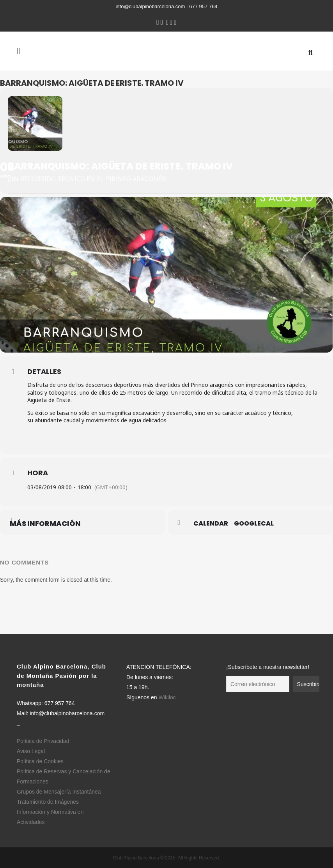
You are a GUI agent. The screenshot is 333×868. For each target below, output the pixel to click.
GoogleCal (254, 524)
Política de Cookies (40, 761)
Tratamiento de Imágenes (48, 802)
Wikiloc (167, 697)
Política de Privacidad (43, 741)
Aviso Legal (31, 751)
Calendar (211, 524)
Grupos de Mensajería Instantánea (59, 792)
